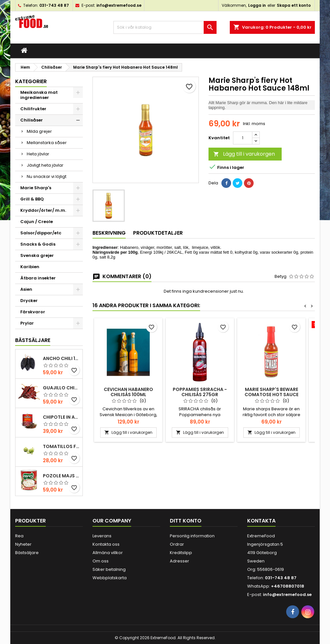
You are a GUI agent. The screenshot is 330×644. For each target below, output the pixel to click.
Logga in (257, 5)
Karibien (30, 267)
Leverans (102, 536)
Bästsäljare (33, 340)
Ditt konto (186, 521)
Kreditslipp (181, 553)
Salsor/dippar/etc (41, 233)
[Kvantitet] (243, 138)
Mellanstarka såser (47, 143)
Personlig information (192, 536)
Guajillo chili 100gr (61, 388)
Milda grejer (39, 131)
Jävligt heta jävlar (45, 165)
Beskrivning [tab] (109, 233)
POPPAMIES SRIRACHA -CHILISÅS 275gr (200, 392)
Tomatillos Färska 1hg (61, 446)
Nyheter (23, 544)
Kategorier (31, 81)
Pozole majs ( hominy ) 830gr (61, 476)
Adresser (180, 561)
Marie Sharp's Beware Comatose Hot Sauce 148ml (272, 395)
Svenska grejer (37, 255)
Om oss (101, 561)
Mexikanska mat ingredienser (39, 95)
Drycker (29, 301)
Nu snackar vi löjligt (47, 176)
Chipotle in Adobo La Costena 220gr (61, 417)
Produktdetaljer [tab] (158, 233)
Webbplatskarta (110, 578)
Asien (26, 289)
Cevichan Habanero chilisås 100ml (128, 392)
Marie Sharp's (36, 188)
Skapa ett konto (294, 5)
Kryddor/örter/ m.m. (43, 210)
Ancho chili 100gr (61, 358)
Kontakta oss (106, 544)
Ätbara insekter (38, 278)
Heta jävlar (38, 154)
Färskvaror (33, 312)
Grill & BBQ (32, 199)
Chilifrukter (33, 109)
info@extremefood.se (119, 5)
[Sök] (165, 27)
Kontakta (261, 521)
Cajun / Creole (37, 222)
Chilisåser (32, 120)
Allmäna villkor (108, 553)
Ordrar (177, 544)
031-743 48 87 (54, 5)
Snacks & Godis (38, 244)
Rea (19, 536)
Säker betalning (109, 569)
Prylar (27, 323)
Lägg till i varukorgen (244, 154)
